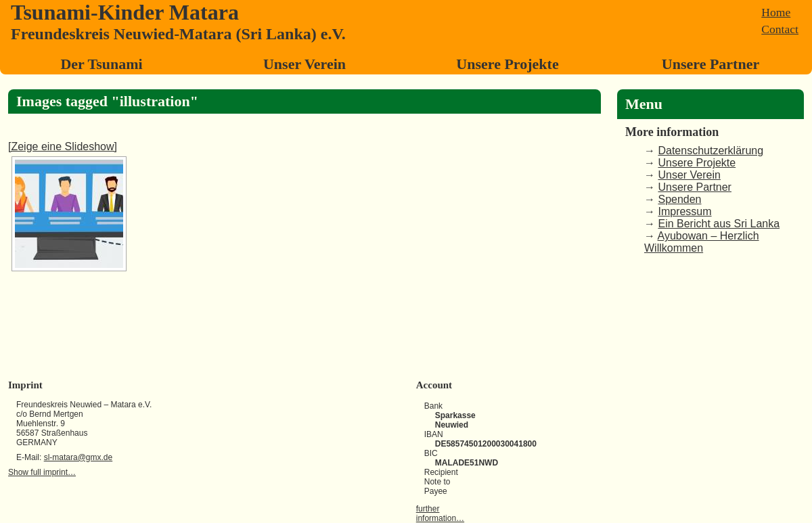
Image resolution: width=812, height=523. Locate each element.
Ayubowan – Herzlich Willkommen (702, 242)
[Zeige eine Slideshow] (63, 146)
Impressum (684, 211)
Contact (780, 29)
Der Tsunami (101, 64)
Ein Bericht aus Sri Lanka (719, 224)
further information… (440, 514)
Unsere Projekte (507, 64)
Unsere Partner (710, 64)
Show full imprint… (42, 472)
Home (776, 12)
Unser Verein (304, 64)
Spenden (679, 199)
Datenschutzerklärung (710, 151)
